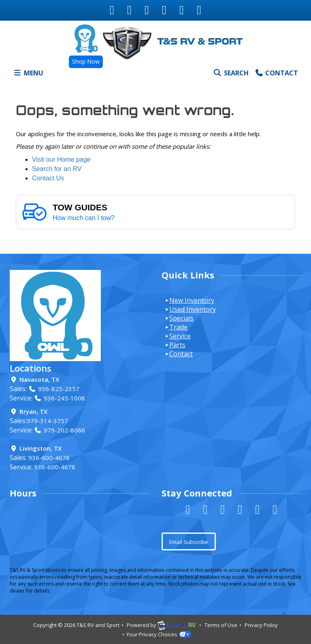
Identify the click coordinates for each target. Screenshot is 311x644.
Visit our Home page (61, 159)
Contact (276, 75)
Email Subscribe (189, 542)
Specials (181, 318)
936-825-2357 (54, 389)
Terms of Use (221, 625)
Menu (30, 75)
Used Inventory (193, 309)
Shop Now (86, 61)
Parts (177, 345)
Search (231, 75)
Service (180, 336)
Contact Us (48, 178)
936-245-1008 (60, 398)
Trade (178, 327)
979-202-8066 (60, 430)
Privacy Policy (261, 625)
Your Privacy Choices (159, 634)
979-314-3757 (47, 421)
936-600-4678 (49, 458)
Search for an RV (57, 169)
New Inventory (192, 300)
